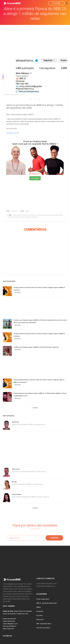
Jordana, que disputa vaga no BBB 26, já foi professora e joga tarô (36, 347)
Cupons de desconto (9, 619)
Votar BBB (56, 3)
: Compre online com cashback (17, 611)
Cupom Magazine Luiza (10, 624)
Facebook (7, 636)
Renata (14, 482)
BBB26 (39, 607)
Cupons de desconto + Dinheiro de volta (15, 614)
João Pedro (16, 469)
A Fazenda (40, 611)
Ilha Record (40, 620)
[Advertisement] (35, 38)
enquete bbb (10, 133)
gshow (27, 211)
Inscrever (54, 538)
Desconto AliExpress (9, 626)
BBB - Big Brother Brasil (44, 624)
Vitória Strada (16, 494)
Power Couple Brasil (43, 599)
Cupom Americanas (9, 621)
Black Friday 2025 (8, 629)
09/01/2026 (17, 293)
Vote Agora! (35, 178)
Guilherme (15, 422)
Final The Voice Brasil (43, 628)
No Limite (39, 615)
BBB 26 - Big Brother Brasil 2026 (47, 603)
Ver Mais (35, 408)
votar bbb (16, 133)
